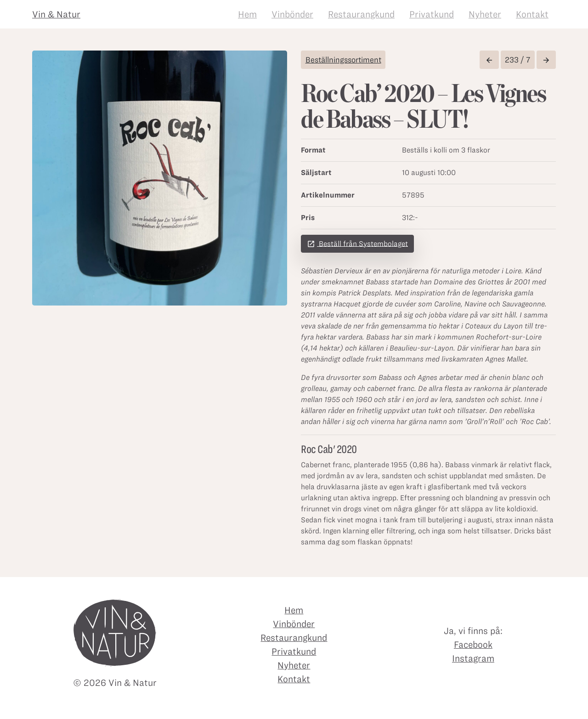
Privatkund (432, 14)
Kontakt (532, 14)
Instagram (473, 658)
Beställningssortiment (343, 60)
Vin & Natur (56, 14)
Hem (247, 14)
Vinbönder (292, 14)
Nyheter (485, 14)
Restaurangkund (361, 14)
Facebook (473, 645)
